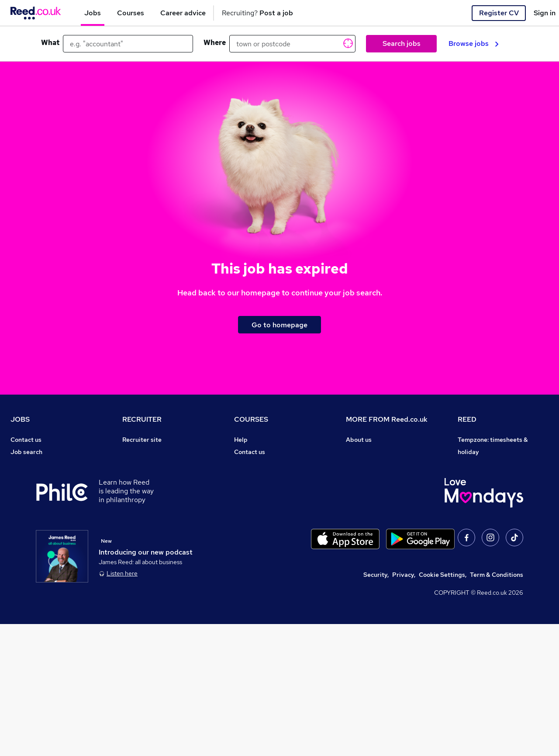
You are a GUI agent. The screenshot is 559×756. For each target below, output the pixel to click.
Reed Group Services (488, 476)
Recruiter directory (38, 464)
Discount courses (259, 489)
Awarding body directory (270, 513)
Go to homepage (279, 325)
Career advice (31, 525)
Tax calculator (31, 538)
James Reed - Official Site (495, 538)
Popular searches (36, 513)
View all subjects (258, 476)
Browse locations (35, 501)
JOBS (20, 419)
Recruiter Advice (147, 489)
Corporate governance (379, 476)
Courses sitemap (258, 550)
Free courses (252, 501)
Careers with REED (485, 525)
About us (359, 440)
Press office (363, 464)
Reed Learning (479, 501)
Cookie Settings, (443, 707)
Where (215, 43)
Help (17, 562)
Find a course (253, 464)
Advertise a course (261, 538)
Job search (26, 452)
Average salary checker (44, 550)
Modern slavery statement (384, 489)
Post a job (137, 452)
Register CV (499, 13)
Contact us (26, 440)
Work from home (34, 476)
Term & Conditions (497, 707)
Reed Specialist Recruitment (499, 489)
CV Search (137, 464)
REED (467, 419)
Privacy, (404, 707)
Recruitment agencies (154, 476)
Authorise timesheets (489, 464)
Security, (376, 707)
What (50, 43)
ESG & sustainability (487, 574)
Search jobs (402, 43)
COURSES (251, 419)
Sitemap (23, 586)
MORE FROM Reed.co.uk (387, 419)
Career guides (255, 525)
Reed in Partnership (487, 513)
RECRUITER (142, 419)
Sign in (545, 13)
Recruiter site (142, 440)
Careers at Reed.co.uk (377, 452)
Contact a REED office (42, 574)
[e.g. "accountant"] (128, 44)
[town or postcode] (292, 44)
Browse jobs (474, 43)
